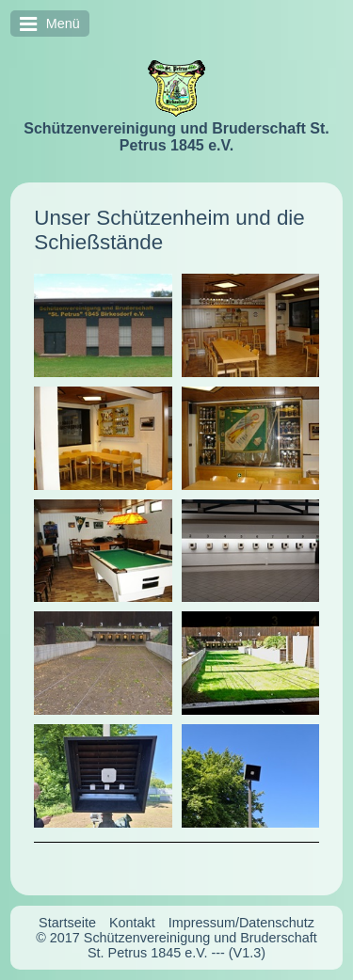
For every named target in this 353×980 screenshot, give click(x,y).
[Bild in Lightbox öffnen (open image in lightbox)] (103, 325)
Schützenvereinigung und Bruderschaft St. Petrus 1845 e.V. (176, 137)
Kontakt (132, 923)
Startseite (67, 923)
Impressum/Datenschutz (241, 923)
